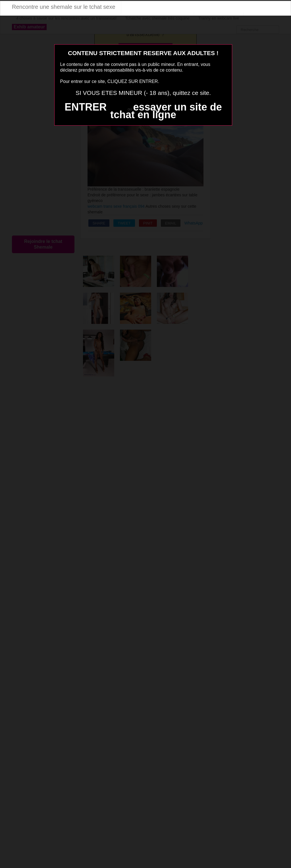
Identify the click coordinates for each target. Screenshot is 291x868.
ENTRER (86, 107)
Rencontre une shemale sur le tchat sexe (64, 7)
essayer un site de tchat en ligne (166, 111)
